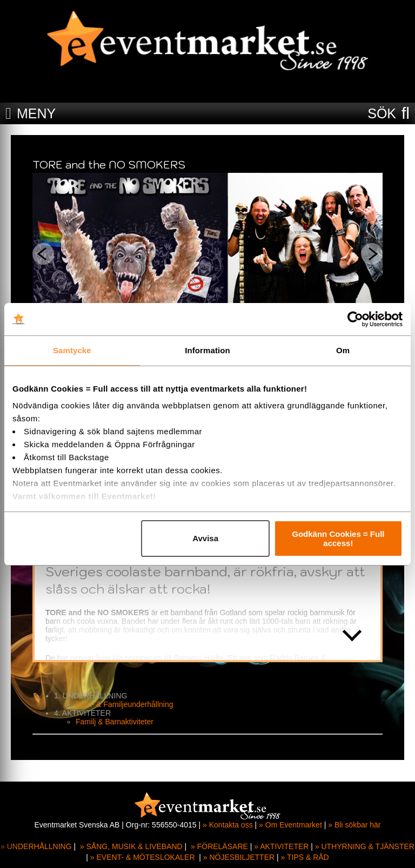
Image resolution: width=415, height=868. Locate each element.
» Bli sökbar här (354, 825)
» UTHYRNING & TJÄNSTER (365, 846)
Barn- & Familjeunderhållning (125, 704)
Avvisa (205, 538)
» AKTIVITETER (281, 846)
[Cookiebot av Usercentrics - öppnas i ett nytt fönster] (355, 319)
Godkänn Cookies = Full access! (338, 539)
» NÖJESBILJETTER (239, 857)
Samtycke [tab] (72, 350)
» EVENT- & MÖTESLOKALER (143, 857)
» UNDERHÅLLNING (36, 846)
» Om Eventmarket (290, 825)
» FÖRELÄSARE (219, 846)
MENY (36, 113)
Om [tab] (343, 350)
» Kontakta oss (228, 825)
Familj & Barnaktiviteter (115, 722)
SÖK (382, 113)
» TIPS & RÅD (305, 857)
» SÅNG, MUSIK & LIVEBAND (131, 846)
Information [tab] (207, 350)
